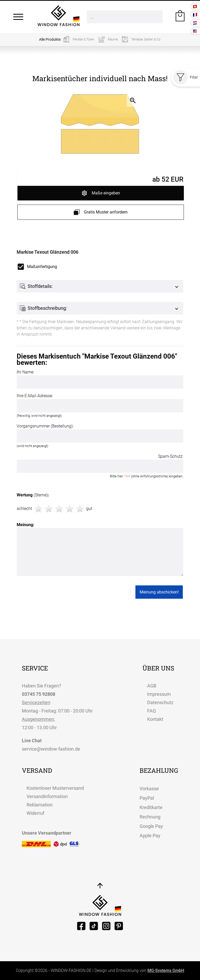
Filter (186, 77)
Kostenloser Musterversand (55, 788)
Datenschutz (160, 702)
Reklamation (40, 805)
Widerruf (35, 813)
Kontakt (155, 719)
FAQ (151, 711)
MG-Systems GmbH (166, 970)
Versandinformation (47, 796)
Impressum (159, 694)
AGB (152, 686)
